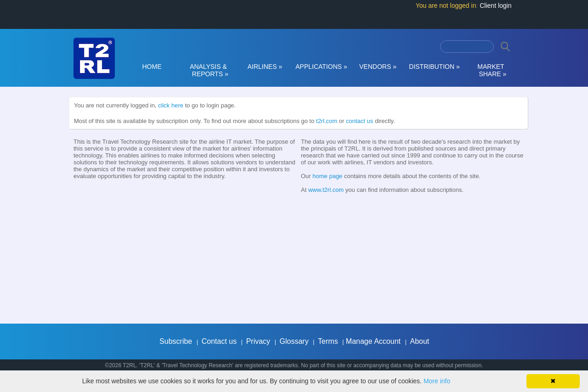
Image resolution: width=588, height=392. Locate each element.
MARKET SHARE (491, 70)
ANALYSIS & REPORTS (208, 70)
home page (327, 176)
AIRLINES (265, 67)
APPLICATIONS (321, 67)
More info (437, 381)
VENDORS (378, 67)
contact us (359, 121)
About (419, 341)
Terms (328, 341)
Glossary (294, 341)
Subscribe (176, 341)
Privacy (258, 341)
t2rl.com (327, 121)
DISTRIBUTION (434, 67)
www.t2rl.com (326, 190)
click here (171, 105)
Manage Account (373, 341)
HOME (152, 67)
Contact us (219, 341)
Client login (495, 6)
